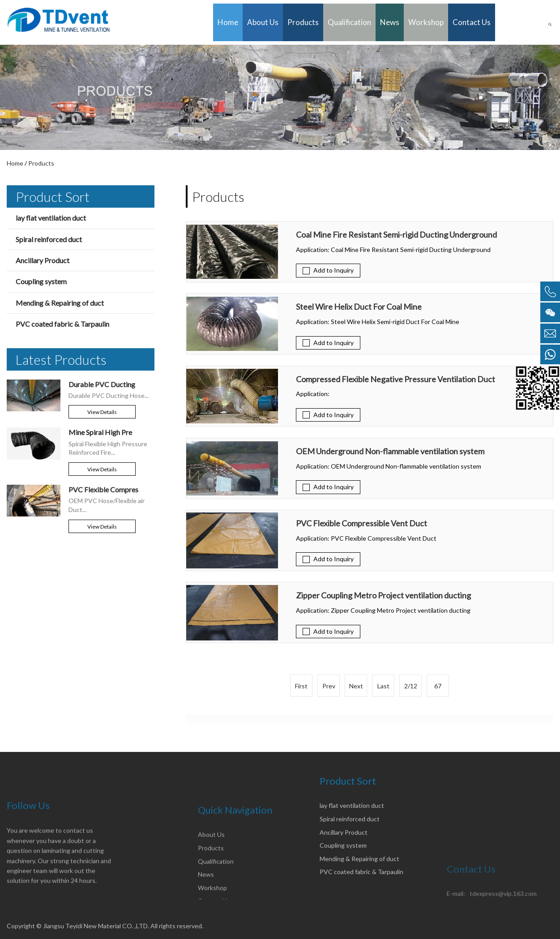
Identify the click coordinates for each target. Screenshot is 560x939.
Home (228, 22)
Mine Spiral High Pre (100, 432)
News (390, 22)
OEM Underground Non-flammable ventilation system (390, 452)
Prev (329, 686)
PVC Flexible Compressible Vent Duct (361, 524)
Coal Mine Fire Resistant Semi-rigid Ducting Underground (396, 235)
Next (356, 686)
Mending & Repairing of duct (60, 303)
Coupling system (41, 281)
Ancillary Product (43, 260)
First (301, 686)
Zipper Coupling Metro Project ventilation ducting (383, 596)
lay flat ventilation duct (51, 218)
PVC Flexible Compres (103, 489)
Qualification (349, 22)
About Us (263, 22)
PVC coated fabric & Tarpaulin (62, 324)
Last (383, 686)
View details (102, 412)
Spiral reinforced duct (49, 239)
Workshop (426, 22)
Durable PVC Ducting (102, 384)
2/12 (411, 686)
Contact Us (472, 22)
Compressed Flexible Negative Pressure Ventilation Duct (395, 380)
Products (303, 22)
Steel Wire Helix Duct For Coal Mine (359, 307)
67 (438, 686)
